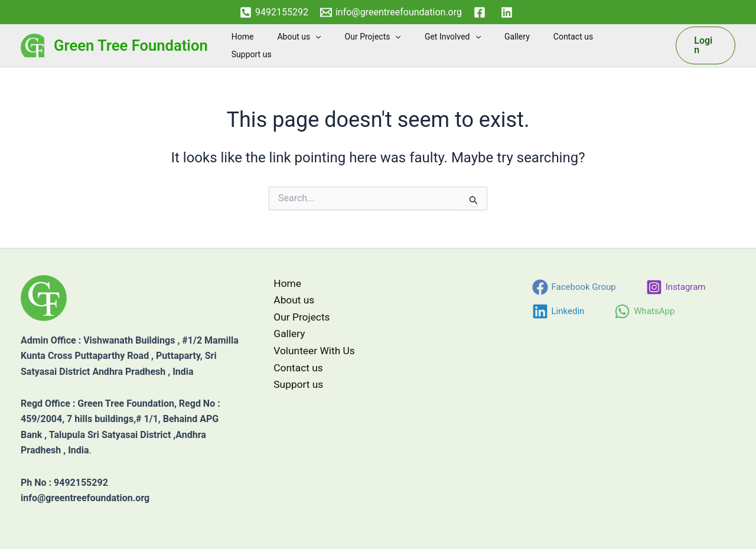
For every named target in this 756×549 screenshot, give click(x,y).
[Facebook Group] (574, 287)
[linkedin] (509, 12)
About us (333, 45)
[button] (349, 45)
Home (283, 45)
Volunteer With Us (311, 353)
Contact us (579, 45)
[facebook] (481, 12)
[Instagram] (676, 287)
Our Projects (400, 45)
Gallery (529, 45)
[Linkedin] (558, 311)
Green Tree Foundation (131, 45)
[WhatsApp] (644, 311)
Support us (635, 45)
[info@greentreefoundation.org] (391, 12)
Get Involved (472, 45)
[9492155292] (274, 12)
